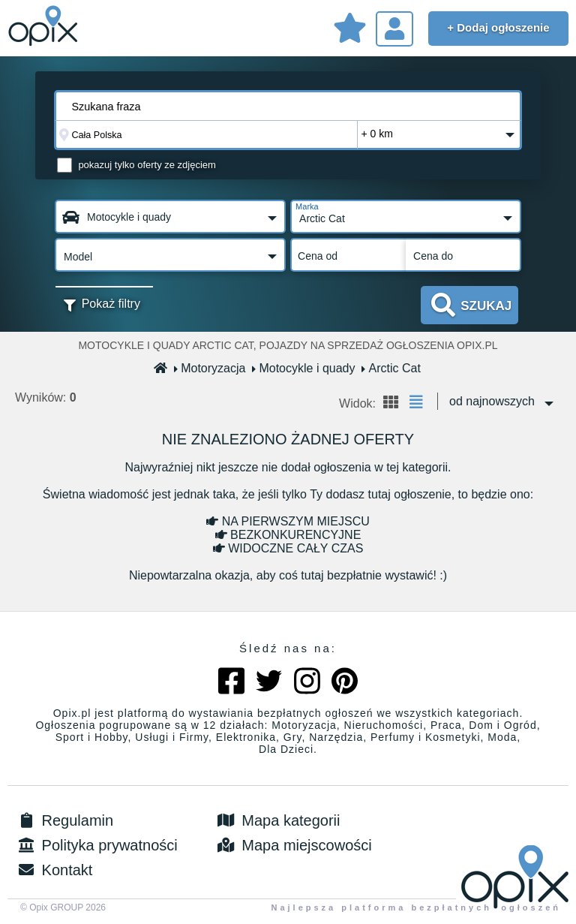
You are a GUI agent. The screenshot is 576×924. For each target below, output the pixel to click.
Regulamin (64, 820)
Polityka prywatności (96, 845)
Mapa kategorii (278, 820)
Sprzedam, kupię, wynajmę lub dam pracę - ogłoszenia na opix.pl (45, 26)
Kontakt (54, 870)
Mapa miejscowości (294, 845)
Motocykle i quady (304, 368)
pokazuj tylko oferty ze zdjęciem (147, 165)
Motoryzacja (210, 368)
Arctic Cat (391, 368)
